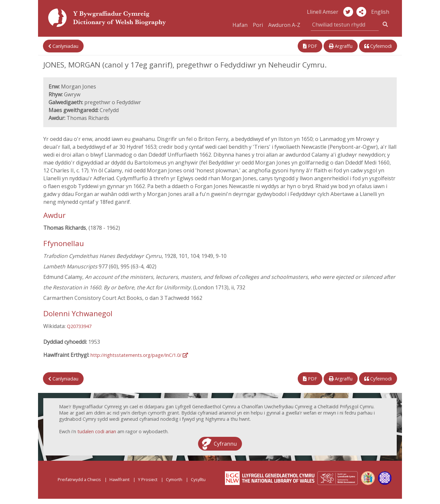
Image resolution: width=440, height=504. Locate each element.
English (380, 12)
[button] (361, 12)
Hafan (240, 25)
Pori (258, 25)
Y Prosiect (148, 479)
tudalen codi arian (97, 431)
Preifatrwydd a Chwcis (79, 479)
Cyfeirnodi (378, 46)
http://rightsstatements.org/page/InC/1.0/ (139, 355)
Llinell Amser (323, 12)
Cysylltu (198, 479)
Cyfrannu (225, 444)
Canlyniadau (63, 46)
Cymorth (174, 479)
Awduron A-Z (284, 25)
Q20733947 (79, 326)
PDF (310, 46)
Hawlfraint (120, 479)
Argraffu (341, 46)
